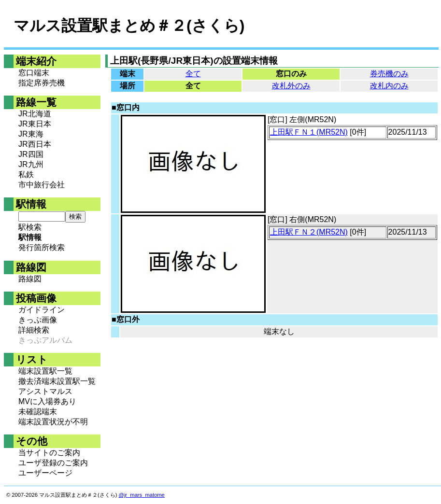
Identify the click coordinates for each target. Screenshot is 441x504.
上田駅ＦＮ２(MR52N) (309, 232)
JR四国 (31, 154)
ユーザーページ (45, 473)
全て (193, 74)
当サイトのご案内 (49, 453)
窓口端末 (34, 73)
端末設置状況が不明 (53, 422)
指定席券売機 (42, 83)
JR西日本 (35, 144)
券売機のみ (389, 74)
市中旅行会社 (42, 185)
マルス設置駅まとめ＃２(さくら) (129, 26)
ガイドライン (42, 310)
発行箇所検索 (42, 247)
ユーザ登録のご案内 (53, 463)
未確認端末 (38, 412)
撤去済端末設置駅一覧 (57, 381)
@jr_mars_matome (142, 495)
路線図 (30, 279)
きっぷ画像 (38, 320)
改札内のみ (389, 86)
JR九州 (31, 164)
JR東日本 (35, 124)
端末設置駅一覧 (45, 371)
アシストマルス (45, 391)
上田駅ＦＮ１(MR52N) (309, 132)
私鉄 (26, 175)
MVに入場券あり (47, 401)
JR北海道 (35, 114)
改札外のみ (291, 86)
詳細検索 (34, 330)
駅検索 (30, 227)
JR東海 (31, 134)
